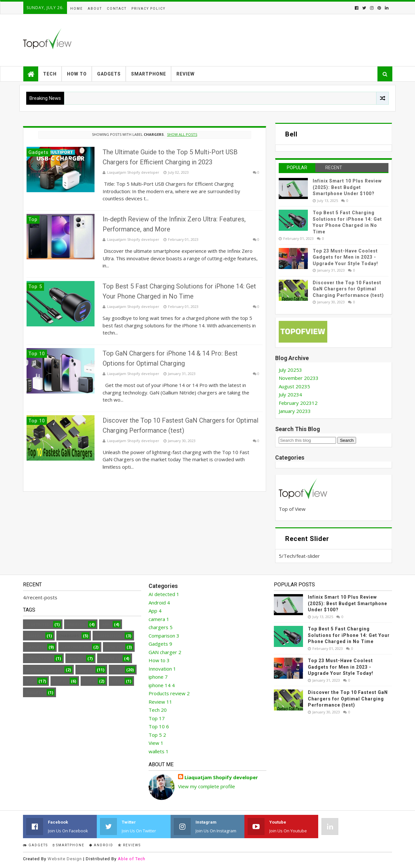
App (106, 624)
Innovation (39, 658)
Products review (44, 670)
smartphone (69, 845)
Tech (50, 74)
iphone (76, 658)
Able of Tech (132, 859)
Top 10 (60, 681)
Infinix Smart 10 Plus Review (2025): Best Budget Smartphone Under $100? (347, 187)
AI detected (38, 624)
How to (77, 74)
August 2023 (294, 386)
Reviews (129, 845)
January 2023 (295, 411)
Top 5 (89, 681)
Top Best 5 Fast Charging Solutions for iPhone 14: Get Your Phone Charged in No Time (349, 635)
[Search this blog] (307, 440)
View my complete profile (207, 786)
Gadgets (109, 74)
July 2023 (290, 394)
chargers (161, 627)
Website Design (65, 859)
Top (30, 681)
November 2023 (299, 378)
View (117, 681)
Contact (117, 9)
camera (34, 636)
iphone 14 (110, 658)
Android (76, 624)
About (95, 9)
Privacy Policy (148, 9)
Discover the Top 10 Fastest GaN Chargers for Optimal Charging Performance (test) (348, 289)
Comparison (109, 636)
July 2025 (290, 370)
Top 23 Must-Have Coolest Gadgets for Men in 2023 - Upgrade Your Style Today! (345, 257)
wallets (35, 692)
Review (185, 74)
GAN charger (75, 647)
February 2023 (298, 403)
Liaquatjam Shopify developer (221, 777)
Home (77, 9)
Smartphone (149, 74)
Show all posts (182, 134)
